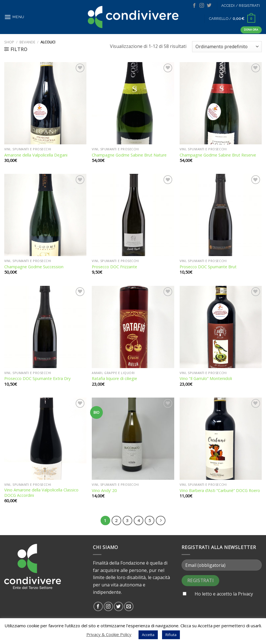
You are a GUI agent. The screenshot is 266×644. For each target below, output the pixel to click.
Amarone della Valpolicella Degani (36, 155)
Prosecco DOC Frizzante (114, 267)
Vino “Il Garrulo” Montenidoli (206, 379)
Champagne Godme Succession (34, 267)
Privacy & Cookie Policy (109, 634)
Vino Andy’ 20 (104, 491)
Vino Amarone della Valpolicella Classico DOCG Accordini (41, 493)
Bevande (27, 42)
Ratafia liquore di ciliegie (114, 379)
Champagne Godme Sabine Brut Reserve (218, 155)
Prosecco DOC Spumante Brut (208, 267)
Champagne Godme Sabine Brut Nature (129, 155)
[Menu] (14, 17)
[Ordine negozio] (227, 47)
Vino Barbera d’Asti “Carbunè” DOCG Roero (220, 491)
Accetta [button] (148, 635)
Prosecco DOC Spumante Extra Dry (37, 379)
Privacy (245, 594)
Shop (9, 42)
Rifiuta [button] (171, 635)
